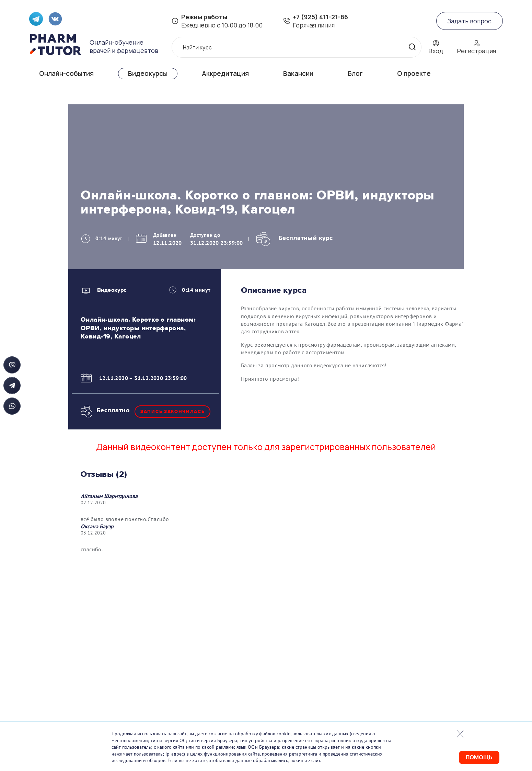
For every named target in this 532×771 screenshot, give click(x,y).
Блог (355, 73)
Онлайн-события (66, 73)
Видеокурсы (148, 73)
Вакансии (298, 73)
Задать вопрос (470, 21)
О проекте (414, 73)
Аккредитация (225, 73)
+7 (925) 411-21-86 (320, 17)
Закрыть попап (460, 734)
